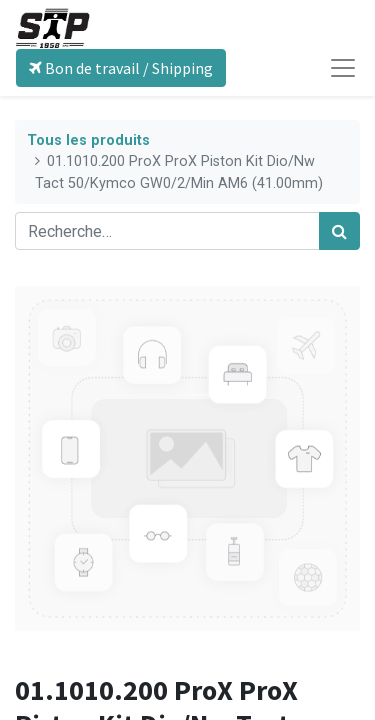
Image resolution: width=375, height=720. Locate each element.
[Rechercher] (339, 231)
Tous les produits (88, 140)
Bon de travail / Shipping (121, 68)
